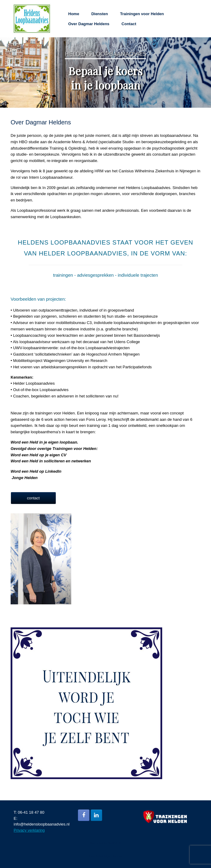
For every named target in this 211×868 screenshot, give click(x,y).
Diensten (100, 14)
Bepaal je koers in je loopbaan (105, 78)
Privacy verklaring (29, 830)
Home (74, 14)
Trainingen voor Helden (142, 14)
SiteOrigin (104, 856)
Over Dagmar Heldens (89, 24)
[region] (105, 73)
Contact (129, 24)
